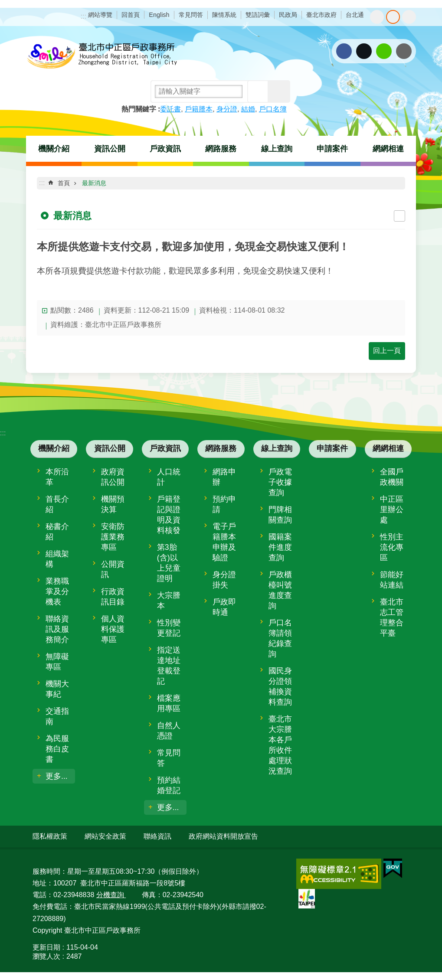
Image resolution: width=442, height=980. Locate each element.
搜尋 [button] (259, 91)
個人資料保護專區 (113, 629)
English (159, 15)
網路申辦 (224, 477)
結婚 (248, 109)
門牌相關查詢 (280, 515)
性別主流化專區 (392, 547)
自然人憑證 (169, 731)
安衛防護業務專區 (113, 537)
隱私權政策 (50, 836)
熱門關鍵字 (139, 109)
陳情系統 (224, 15)
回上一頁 (387, 351)
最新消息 (94, 183)
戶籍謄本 (199, 109)
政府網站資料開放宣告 (223, 836)
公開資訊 (113, 569)
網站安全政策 (105, 836)
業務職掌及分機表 (57, 591)
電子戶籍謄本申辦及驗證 (224, 542)
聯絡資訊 (157, 836)
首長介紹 (57, 504)
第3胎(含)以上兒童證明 (169, 563)
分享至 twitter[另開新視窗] (364, 51)
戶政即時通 (224, 607)
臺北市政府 (321, 15)
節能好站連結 (392, 580)
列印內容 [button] (399, 216)
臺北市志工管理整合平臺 (392, 617)
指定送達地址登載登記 (169, 666)
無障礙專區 (57, 662)
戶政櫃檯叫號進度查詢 (280, 590)
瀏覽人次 (46, 956)
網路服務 (221, 149)
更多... (57, 776)
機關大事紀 (57, 689)
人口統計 (169, 477)
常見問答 (191, 15)
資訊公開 (110, 149)
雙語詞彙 (258, 15)
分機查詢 (111, 895)
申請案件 (332, 149)
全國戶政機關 (392, 477)
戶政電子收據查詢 (280, 482)
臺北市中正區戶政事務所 (102, 56)
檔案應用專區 (169, 703)
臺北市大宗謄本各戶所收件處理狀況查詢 (280, 745)
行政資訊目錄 (113, 597)
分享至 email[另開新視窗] (404, 51)
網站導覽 (100, 15)
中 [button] (393, 17)
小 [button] (377, 17)
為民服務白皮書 (57, 749)
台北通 (355, 15)
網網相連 (388, 149)
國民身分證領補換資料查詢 (280, 686)
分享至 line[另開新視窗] (384, 51)
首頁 (64, 183)
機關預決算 (113, 504)
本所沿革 (57, 477)
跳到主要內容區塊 (5, 5)
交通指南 (57, 716)
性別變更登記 (169, 628)
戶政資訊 (165, 149)
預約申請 (224, 504)
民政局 (288, 15)
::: (83, 16)
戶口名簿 (273, 109)
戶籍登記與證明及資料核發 (169, 515)
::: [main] (42, 183)
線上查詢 (277, 149)
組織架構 (57, 559)
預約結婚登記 (169, 785)
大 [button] (409, 17)
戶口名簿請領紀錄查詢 (280, 638)
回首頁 (131, 15)
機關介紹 (54, 149)
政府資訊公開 (113, 477)
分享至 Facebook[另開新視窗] (344, 51)
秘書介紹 (57, 532)
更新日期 (46, 947)
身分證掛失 (224, 580)
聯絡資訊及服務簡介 (57, 629)
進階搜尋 (279, 91)
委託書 (170, 109)
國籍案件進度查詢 (280, 547)
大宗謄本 (169, 601)
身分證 (227, 109)
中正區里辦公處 (392, 510)
